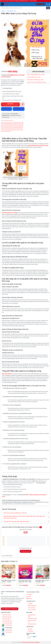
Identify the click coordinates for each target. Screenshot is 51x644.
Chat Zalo (3, 630)
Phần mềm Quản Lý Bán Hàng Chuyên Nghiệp (31, 642)
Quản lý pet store (8, 131)
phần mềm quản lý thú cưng (13, 129)
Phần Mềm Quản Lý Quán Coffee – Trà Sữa (8, 581)
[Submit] (48, 8)
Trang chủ (3, 11)
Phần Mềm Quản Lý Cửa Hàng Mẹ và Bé (42, 581)
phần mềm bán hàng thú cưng (8, 124)
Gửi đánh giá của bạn (26, 551)
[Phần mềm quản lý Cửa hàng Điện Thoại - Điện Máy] (25, 572)
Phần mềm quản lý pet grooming (12, 127)
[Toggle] (2, 513)
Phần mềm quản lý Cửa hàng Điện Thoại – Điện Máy (25, 581)
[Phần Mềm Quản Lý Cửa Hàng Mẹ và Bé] (42, 572)
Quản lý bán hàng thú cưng (11, 130)
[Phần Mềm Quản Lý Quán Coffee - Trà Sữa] (8, 572)
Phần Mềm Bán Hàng (12, 11)
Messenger (3, 634)
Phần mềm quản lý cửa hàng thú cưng (14, 125)
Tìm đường (3, 626)
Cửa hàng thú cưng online (8, 122)
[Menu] (47, 4)
